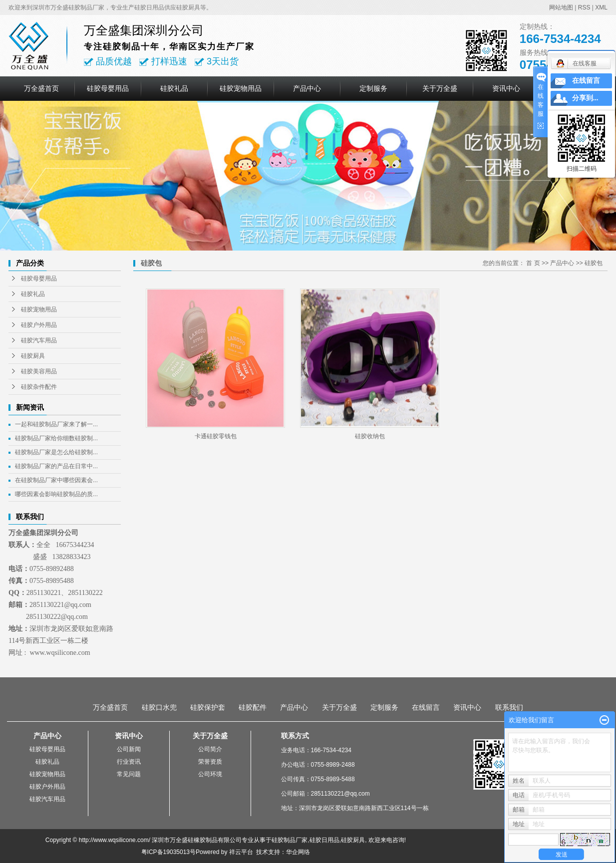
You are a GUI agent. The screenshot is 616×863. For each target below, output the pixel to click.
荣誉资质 (210, 762)
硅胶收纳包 (370, 436)
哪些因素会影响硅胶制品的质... (56, 494)
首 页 (533, 263)
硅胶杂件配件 (39, 387)
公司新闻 (129, 749)
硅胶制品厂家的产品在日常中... (56, 466)
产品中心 (307, 88)
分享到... (585, 98)
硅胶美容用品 (39, 371)
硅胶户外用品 (39, 325)
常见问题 (129, 774)
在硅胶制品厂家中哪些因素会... (56, 480)
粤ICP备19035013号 (168, 852)
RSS (584, 7)
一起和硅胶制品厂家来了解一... (56, 424)
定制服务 (373, 88)
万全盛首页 (41, 88)
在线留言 (426, 707)
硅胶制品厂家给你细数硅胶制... (56, 438)
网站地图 (561, 7)
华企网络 (298, 852)
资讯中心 (506, 88)
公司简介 (210, 749)
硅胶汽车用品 (39, 340)
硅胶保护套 (208, 707)
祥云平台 (241, 852)
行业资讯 (129, 762)
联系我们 (509, 707)
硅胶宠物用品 (241, 88)
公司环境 (210, 774)
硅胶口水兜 (159, 707)
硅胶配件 (253, 707)
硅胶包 (594, 263)
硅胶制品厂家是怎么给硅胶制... (56, 452)
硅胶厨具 (33, 356)
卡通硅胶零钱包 (216, 436)
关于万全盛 (440, 88)
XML (601, 7)
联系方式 (295, 736)
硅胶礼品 (174, 88)
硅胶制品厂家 (290, 840)
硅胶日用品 (324, 840)
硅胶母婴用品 (108, 88)
